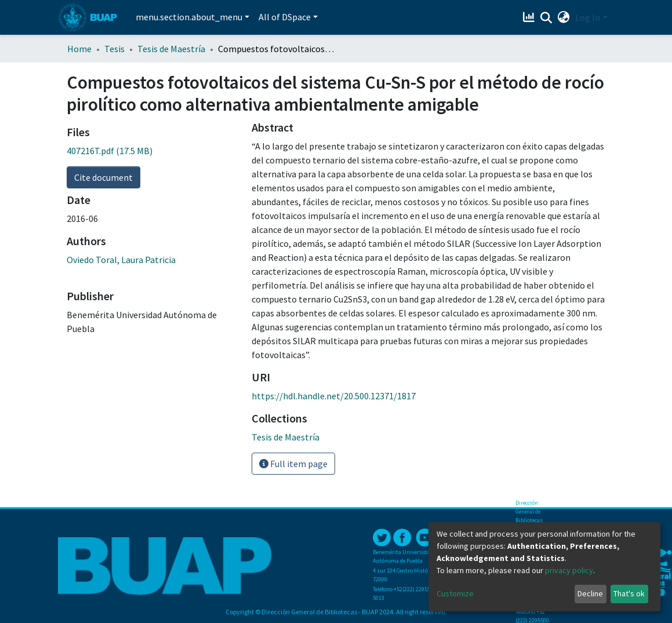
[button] (563, 17)
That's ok (629, 593)
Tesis (115, 49)
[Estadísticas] (530, 17)
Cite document (103, 177)
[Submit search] (546, 18)
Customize (455, 593)
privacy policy (569, 570)
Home (79, 49)
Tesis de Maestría (171, 49)
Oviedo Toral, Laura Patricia (121, 260)
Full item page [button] (293, 464)
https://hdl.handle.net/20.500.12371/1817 (334, 396)
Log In (588, 17)
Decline (590, 593)
